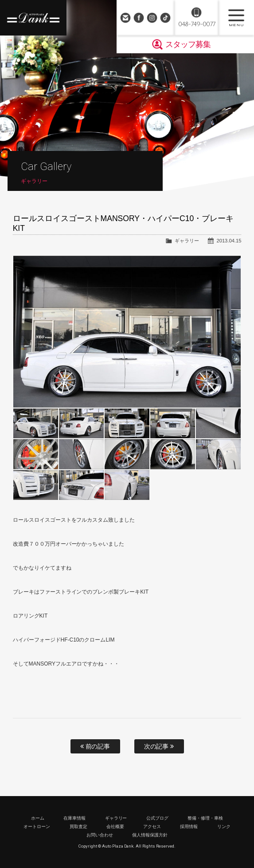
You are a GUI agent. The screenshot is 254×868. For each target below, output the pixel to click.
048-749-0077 (197, 24)
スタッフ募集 (188, 44)
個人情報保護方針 (150, 835)
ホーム (38, 818)
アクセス (152, 826)
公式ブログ (157, 818)
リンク (224, 826)
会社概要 (115, 826)
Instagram (152, 18)
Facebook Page (139, 18)
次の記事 (159, 746)
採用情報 (189, 826)
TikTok (165, 18)
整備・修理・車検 (205, 818)
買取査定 (78, 826)
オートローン (37, 826)
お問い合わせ (125, 18)
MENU (236, 18)
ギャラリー (187, 241)
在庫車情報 (74, 818)
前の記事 (95, 746)
